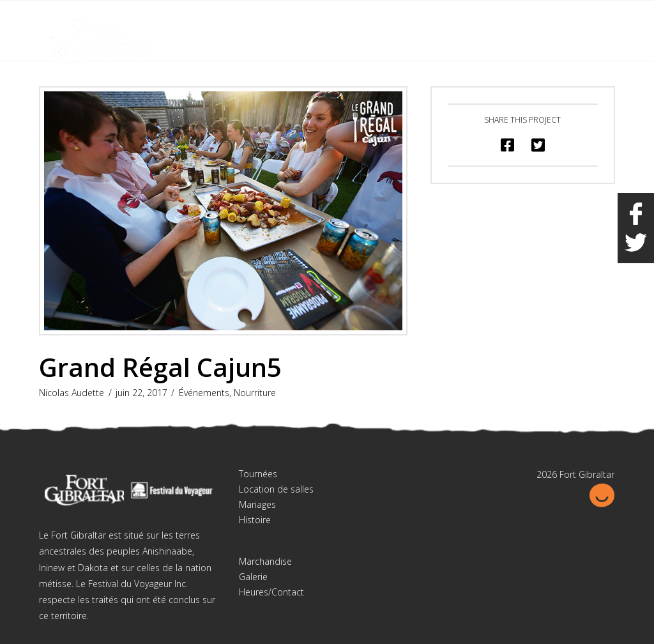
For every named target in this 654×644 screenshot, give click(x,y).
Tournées (258, 474)
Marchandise (265, 561)
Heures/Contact (271, 592)
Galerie (253, 577)
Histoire (255, 520)
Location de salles (276, 489)
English (551, 18)
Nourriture (255, 393)
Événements (204, 393)
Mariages (257, 504)
